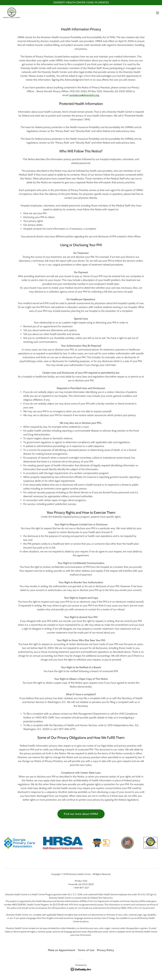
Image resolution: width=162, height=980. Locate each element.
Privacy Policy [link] (106, 950)
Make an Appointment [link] (62, 950)
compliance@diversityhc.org (84, 95)
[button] (158, 13)
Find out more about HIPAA (81, 814)
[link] (12, 13)
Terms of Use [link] (86, 950)
